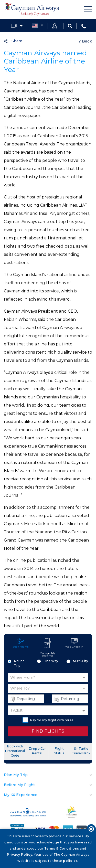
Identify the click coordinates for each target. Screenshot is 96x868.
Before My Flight (19, 785)
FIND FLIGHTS (48, 731)
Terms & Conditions (62, 848)
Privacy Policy (20, 855)
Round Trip (16, 663)
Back (86, 41)
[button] (48, 678)
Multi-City (77, 661)
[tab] (48, 775)
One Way (48, 661)
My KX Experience (21, 795)
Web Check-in (74, 643)
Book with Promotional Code (15, 751)
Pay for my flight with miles (48, 720)
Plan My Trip (16, 775)
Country (35, 26)
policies (70, 861)
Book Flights (20, 643)
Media (14, 26)
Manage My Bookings (47, 647)
